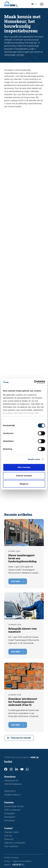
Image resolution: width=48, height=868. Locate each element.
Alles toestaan (24, 467)
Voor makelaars (11, 846)
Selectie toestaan (24, 476)
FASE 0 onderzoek (12, 810)
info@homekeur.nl (12, 795)
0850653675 (10, 791)
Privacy (7, 861)
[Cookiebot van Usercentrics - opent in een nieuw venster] (34, 382)
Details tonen (34, 459)
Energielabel (10, 813)
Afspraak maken (12, 832)
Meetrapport (10, 817)
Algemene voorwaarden (15, 843)
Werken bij (9, 839)
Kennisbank (9, 821)
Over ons (8, 836)
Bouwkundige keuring (14, 806)
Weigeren (24, 484)
